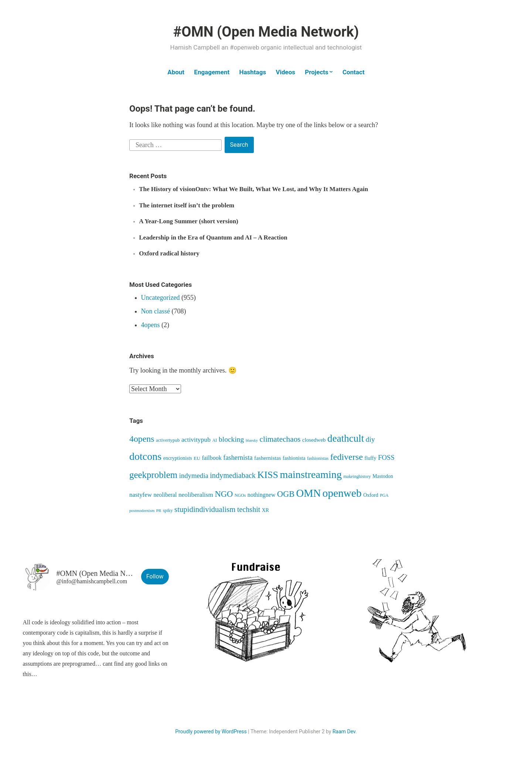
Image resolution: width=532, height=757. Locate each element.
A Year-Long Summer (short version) (189, 221)
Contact (354, 72)
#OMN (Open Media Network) (266, 32)
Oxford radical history (169, 253)
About (176, 72)
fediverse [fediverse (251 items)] (347, 457)
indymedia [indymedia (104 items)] (194, 476)
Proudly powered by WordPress (211, 731)
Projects (316, 72)
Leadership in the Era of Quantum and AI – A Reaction (213, 237)
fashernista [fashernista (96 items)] (238, 458)
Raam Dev (344, 731)
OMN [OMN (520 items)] (309, 493)
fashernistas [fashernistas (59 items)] (267, 458)
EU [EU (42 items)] (197, 458)
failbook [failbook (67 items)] (212, 458)
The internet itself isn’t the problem (187, 205)
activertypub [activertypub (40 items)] (168, 440)
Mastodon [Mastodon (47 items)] (383, 476)
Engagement (212, 72)
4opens (151, 325)
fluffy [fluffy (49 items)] (371, 458)
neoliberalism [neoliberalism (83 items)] (196, 495)
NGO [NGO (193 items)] (224, 494)
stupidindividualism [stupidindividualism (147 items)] (205, 509)
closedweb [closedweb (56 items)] (314, 440)
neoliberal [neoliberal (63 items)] (165, 495)
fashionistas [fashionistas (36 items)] (318, 458)
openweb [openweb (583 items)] (342, 493)
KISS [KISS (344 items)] (268, 475)
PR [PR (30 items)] (159, 510)
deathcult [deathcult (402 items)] (346, 438)
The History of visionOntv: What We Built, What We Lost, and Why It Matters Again (253, 189)
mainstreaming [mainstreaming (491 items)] (311, 474)
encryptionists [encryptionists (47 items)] (178, 458)
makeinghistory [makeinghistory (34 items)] (357, 476)
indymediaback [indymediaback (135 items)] (233, 475)
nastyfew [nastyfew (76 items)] (141, 495)
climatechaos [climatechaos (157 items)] (280, 439)
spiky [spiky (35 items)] (168, 510)
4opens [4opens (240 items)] (142, 439)
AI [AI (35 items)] (215, 440)
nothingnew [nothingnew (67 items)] (262, 495)
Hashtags (253, 72)
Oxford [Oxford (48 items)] (371, 495)
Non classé (156, 311)
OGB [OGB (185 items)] (286, 494)
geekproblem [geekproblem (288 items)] (153, 475)
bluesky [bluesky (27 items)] (252, 440)
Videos (285, 72)
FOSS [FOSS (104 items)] (386, 457)
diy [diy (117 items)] (370, 439)
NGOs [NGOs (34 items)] (240, 495)
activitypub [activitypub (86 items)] (196, 439)
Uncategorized (161, 298)
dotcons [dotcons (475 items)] (145, 456)
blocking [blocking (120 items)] (231, 439)
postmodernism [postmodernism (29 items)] (142, 510)
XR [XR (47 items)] (265, 510)
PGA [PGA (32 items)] (384, 495)
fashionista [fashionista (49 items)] (294, 458)
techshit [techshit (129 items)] (249, 509)
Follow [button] (155, 576)
